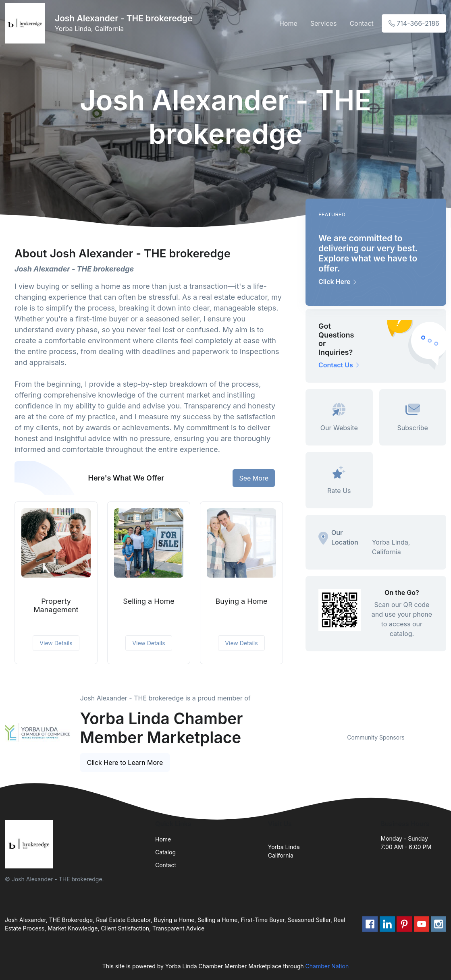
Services (324, 23)
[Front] (27, 23)
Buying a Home (241, 601)
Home (288, 23)
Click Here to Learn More (125, 762)
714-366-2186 (414, 23)
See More (254, 478)
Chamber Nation (327, 966)
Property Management (56, 606)
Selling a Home (149, 601)
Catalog (165, 852)
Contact (361, 23)
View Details (56, 643)
